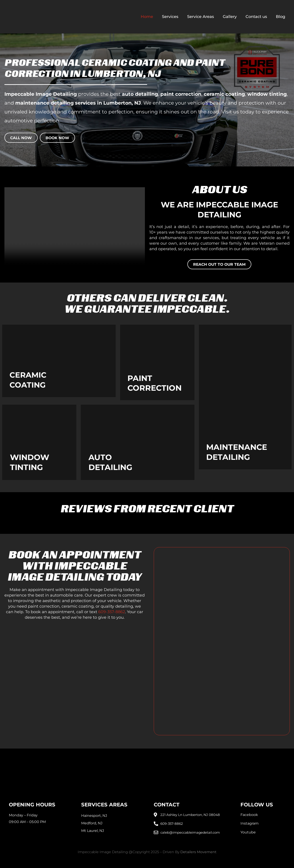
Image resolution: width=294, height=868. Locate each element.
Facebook (249, 815)
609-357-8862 (112, 612)
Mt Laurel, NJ (93, 831)
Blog (281, 17)
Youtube (248, 832)
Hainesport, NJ (94, 816)
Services (170, 17)
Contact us (256, 17)
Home (147, 17)
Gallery (230, 17)
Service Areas (201, 17)
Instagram (250, 823)
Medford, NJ (92, 823)
